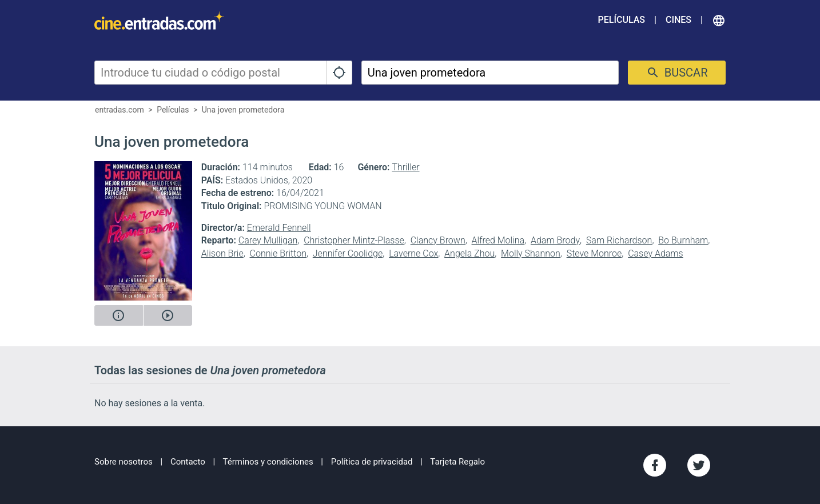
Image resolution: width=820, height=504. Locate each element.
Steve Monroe (594, 253)
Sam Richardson (619, 240)
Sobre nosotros (124, 462)
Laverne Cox (413, 253)
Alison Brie (222, 253)
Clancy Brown (438, 240)
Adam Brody (555, 240)
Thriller (405, 167)
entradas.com (120, 110)
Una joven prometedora (243, 110)
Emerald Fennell (279, 228)
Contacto (188, 462)
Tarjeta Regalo (457, 462)
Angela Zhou (469, 253)
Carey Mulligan (268, 240)
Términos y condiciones (268, 462)
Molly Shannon (531, 253)
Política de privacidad (372, 462)
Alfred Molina (498, 240)
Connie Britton (278, 253)
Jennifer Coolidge (348, 253)
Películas (622, 20)
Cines (678, 20)
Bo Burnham (683, 240)
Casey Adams (656, 253)
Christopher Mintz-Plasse (354, 240)
